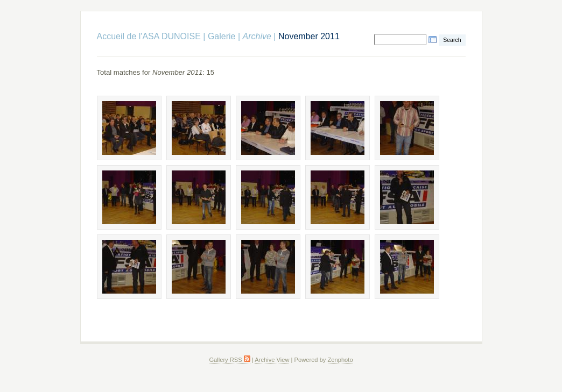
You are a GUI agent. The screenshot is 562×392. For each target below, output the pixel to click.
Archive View (272, 360)
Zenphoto (340, 360)
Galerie (222, 36)
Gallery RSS (229, 360)
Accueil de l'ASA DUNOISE (149, 36)
